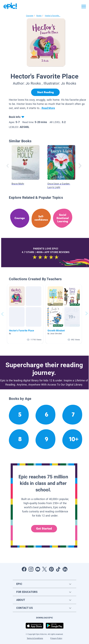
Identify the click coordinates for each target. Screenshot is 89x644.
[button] (25, 314)
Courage (30, 16)
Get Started (44, 529)
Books (39, 16)
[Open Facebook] (24, 569)
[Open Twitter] (45, 569)
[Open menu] (84, 7)
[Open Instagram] (31, 569)
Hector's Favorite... (53, 16)
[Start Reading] (45, 92)
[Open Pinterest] (51, 569)
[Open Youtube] (38, 569)
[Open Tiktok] (58, 569)
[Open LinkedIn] (65, 569)
